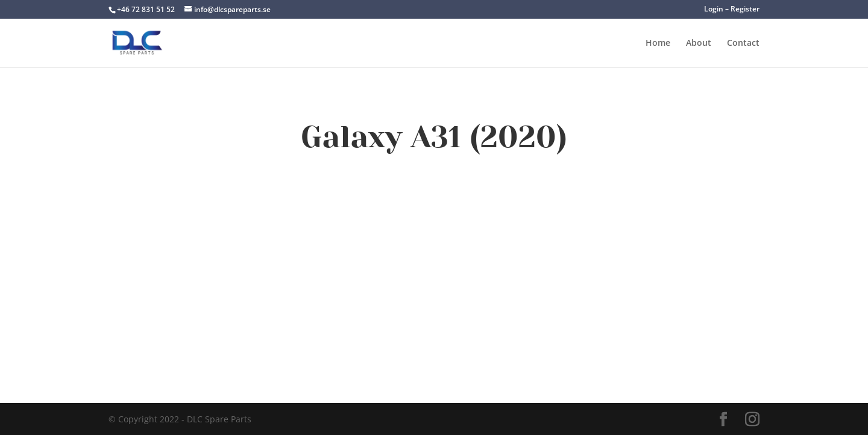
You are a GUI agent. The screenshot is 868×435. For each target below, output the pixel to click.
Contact (743, 43)
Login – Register (732, 10)
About (699, 43)
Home (658, 43)
